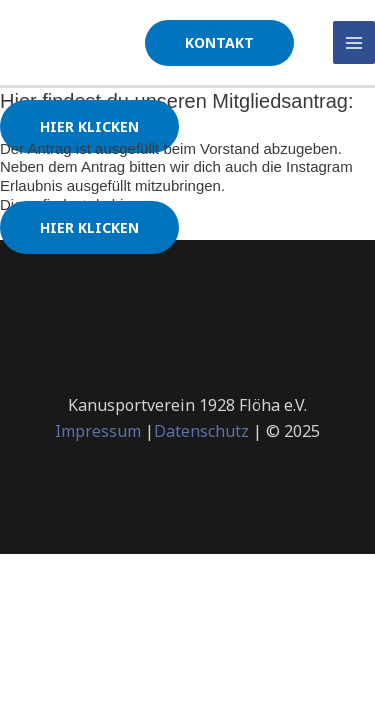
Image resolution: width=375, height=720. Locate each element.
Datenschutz (201, 431)
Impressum (98, 431)
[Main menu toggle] (354, 42)
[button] (219, 43)
